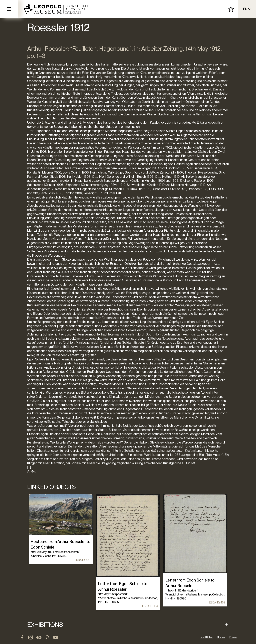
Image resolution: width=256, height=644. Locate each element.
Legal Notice (206, 637)
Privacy (233, 637)
